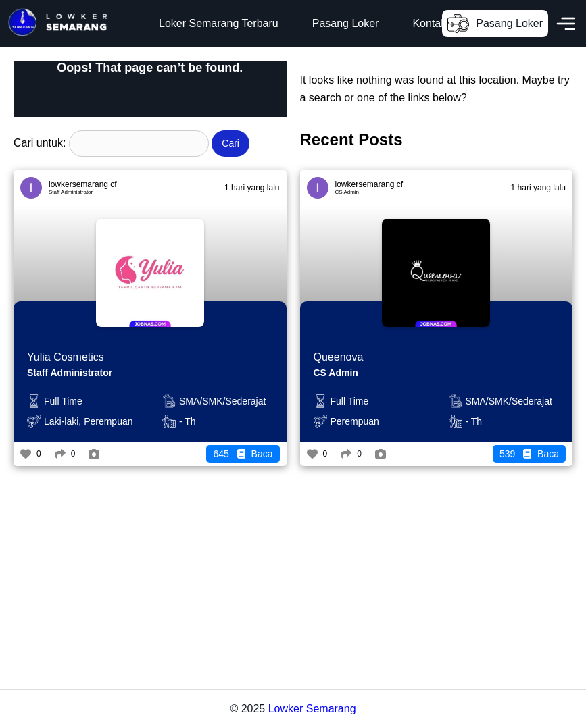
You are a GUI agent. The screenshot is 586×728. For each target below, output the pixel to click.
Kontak (429, 23)
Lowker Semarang (312, 709)
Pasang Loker (346, 23)
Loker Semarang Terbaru (219, 23)
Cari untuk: (40, 143)
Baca (243, 454)
